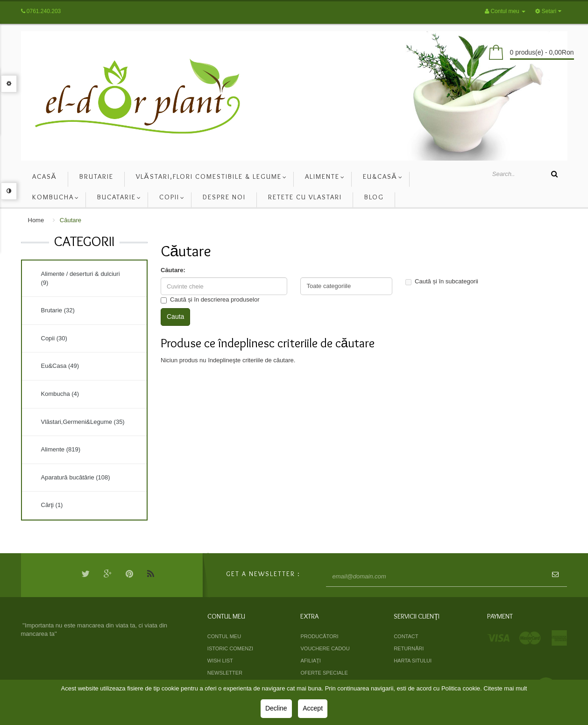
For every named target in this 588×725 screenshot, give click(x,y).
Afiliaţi (310, 661)
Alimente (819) (61, 449)
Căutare (71, 220)
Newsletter (225, 673)
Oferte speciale (324, 673)
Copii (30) (54, 338)
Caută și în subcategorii (442, 282)
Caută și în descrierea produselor (210, 300)
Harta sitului (413, 661)
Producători (319, 636)
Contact (406, 636)
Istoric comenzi (230, 648)
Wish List (220, 661)
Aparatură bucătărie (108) (76, 477)
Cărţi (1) (52, 505)
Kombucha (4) (60, 394)
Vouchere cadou (325, 648)
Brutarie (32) (58, 310)
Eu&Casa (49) (60, 366)
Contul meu (224, 636)
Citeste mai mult (505, 688)
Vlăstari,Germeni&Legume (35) (83, 422)
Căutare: (173, 270)
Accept (313, 708)
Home (36, 220)
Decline (276, 708)
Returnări (409, 648)
